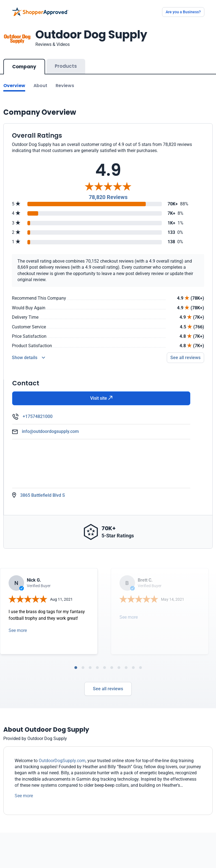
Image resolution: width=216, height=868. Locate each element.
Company (24, 67)
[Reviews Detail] (28, 358)
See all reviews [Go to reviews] (185, 358)
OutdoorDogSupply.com (62, 761)
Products (66, 66)
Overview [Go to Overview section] (14, 86)
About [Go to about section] (40, 86)
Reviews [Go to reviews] (65, 86)
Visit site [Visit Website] (101, 398)
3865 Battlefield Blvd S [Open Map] (43, 495)
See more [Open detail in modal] (18, 630)
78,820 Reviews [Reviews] (108, 197)
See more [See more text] (24, 796)
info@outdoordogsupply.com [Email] (50, 431)
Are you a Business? (183, 12)
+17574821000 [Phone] (38, 416)
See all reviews (108, 689)
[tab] (76, 668)
